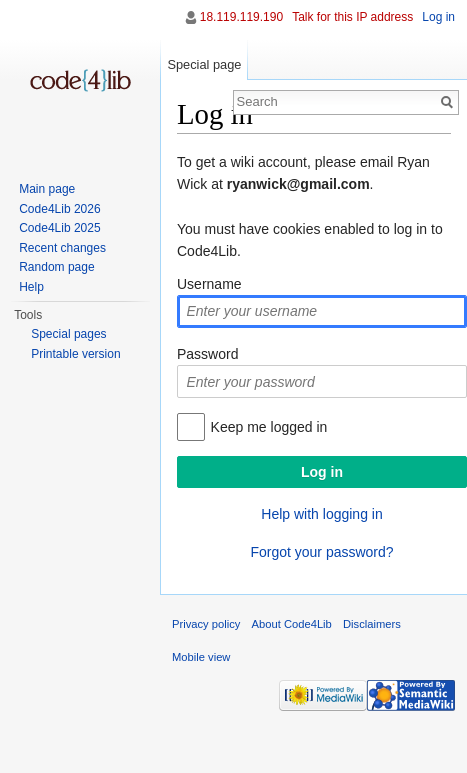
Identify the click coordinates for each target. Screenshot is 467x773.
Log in (438, 17)
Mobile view (201, 657)
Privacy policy (206, 624)
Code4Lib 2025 (59, 228)
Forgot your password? (321, 552)
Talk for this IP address (352, 17)
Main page (47, 189)
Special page (204, 64)
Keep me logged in (269, 427)
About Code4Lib (292, 624)
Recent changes (62, 248)
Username (209, 284)
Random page (56, 267)
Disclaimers (372, 624)
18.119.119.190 (241, 17)
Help (31, 287)
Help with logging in (321, 514)
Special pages (68, 334)
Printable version (75, 354)
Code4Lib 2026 (59, 209)
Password (207, 354)
